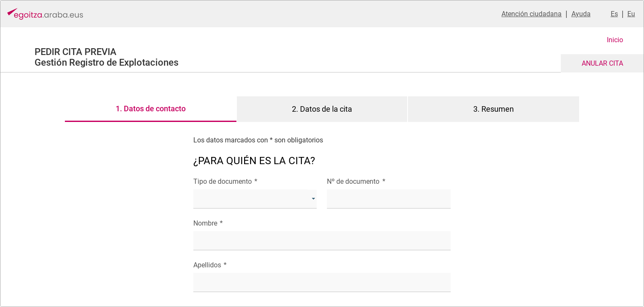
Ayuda (581, 14)
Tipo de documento (225, 181)
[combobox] (255, 199)
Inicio (615, 40)
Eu (631, 14)
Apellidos (210, 265)
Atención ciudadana (532, 14)
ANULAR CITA (602, 63)
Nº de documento (356, 181)
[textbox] (389, 199)
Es (614, 14)
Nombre (208, 223)
